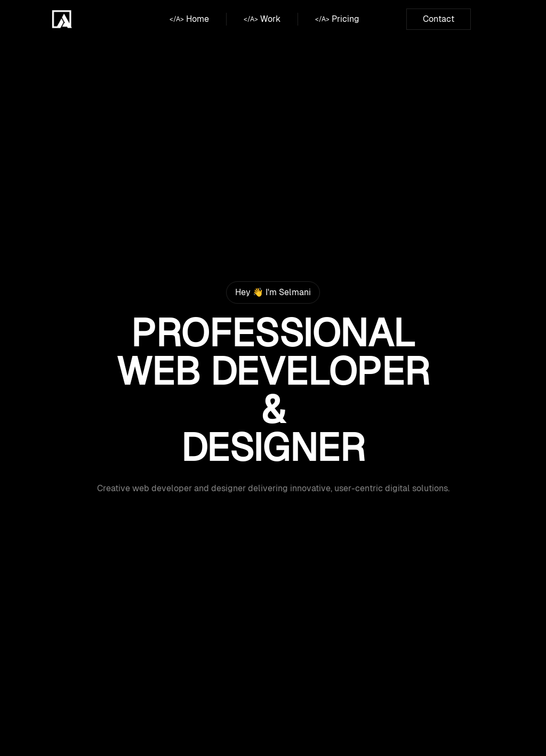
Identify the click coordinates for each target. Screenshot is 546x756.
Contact (439, 19)
